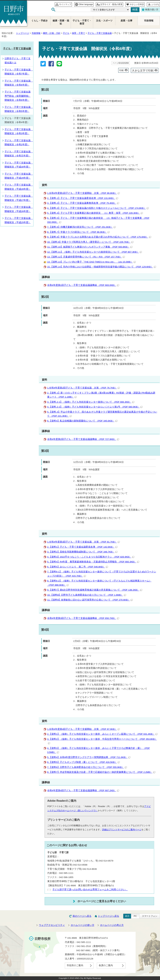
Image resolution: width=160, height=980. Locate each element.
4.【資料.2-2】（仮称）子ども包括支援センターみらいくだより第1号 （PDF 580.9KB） (95, 407)
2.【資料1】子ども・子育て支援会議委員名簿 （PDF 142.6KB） (82, 547)
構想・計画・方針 (52, 33)
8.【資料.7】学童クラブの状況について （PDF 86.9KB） (78, 232)
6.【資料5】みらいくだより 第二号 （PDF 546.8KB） (78, 567)
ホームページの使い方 (83, 925)
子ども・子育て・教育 (82, 22)
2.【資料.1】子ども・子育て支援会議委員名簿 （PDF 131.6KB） (83, 198)
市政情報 (36, 33)
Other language (86, 4)
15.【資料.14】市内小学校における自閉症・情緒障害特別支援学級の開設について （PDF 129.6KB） (102, 267)
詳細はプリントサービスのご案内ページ (122, 830)
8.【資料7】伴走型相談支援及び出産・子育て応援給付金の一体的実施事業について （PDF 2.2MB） (101, 772)
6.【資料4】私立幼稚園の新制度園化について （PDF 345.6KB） (82, 421)
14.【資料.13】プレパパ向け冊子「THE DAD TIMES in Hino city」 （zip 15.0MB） (91, 262)
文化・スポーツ (104, 21)
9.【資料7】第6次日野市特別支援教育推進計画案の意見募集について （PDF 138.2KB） (95, 590)
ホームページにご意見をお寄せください (102, 901)
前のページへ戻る (82, 916)
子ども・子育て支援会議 (100, 33)
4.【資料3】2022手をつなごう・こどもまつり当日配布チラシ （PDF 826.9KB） (91, 557)
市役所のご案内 (75, 965)
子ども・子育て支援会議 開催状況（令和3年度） (19, 131)
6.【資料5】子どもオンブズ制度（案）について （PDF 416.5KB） (83, 762)
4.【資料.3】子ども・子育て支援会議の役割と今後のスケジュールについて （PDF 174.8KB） (98, 208)
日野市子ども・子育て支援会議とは (18, 61)
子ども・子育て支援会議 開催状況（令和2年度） (19, 143)
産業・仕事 (126, 21)
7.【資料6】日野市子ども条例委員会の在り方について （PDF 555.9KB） (87, 767)
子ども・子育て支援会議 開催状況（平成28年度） (19, 187)
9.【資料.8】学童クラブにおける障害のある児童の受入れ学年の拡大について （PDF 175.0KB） (99, 237)
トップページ (23, 33)
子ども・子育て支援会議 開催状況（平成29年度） (19, 176)
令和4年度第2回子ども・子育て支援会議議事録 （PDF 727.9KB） (83, 439)
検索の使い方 (152, 10)
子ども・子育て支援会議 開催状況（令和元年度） (19, 154)
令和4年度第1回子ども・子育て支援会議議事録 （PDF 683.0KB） (83, 285)
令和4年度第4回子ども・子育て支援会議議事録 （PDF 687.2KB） (83, 790)
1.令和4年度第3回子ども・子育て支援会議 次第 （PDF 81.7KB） (83, 542)
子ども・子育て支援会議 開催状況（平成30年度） (19, 165)
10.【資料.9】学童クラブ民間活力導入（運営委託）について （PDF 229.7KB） (90, 242)
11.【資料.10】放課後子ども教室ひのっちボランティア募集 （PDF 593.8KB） (90, 247)
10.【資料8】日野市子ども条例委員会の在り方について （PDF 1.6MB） (87, 595)
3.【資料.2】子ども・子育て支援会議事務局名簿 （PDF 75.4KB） (83, 203)
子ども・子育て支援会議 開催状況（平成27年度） (19, 198)
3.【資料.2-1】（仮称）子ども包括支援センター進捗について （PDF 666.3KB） (91, 402)
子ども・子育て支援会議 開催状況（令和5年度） (19, 109)
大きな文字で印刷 (143, 70)
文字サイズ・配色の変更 (111, 4)
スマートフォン (150, 916)
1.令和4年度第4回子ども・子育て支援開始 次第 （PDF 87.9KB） (83, 729)
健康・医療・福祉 (61, 22)
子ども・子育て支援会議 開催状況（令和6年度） (19, 83)
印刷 (121, 70)
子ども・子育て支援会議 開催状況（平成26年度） (19, 209)
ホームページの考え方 (112, 925)
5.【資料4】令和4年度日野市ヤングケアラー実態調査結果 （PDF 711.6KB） (89, 757)
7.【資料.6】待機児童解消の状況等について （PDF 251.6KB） (81, 227)
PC (135, 916)
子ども (66, 33)
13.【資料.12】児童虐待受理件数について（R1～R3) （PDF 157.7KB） (86, 257)
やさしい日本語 (137, 4)
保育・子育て (78, 33)
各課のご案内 (106, 965)
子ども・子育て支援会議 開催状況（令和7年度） (19, 72)
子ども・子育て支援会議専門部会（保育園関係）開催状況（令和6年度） (18, 96)
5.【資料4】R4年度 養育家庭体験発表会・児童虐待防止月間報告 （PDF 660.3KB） (93, 562)
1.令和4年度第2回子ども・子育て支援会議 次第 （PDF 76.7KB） (83, 388)
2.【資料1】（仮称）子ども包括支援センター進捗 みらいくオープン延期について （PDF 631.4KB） (102, 734)
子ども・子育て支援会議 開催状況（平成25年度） (19, 220)
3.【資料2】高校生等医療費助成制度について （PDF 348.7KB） (82, 552)
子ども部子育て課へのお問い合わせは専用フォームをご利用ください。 (90, 890)
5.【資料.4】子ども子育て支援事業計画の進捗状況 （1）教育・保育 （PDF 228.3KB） (95, 213)
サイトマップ (65, 4)
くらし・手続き (40, 21)
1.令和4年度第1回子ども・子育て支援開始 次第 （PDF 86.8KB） (83, 193)
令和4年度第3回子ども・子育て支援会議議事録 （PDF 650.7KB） (83, 618)
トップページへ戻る (108, 916)
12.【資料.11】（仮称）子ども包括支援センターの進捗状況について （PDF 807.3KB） (94, 252)
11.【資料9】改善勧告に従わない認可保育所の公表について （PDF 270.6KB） (90, 600)
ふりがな (155, 4)
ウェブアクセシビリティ (52, 925)
